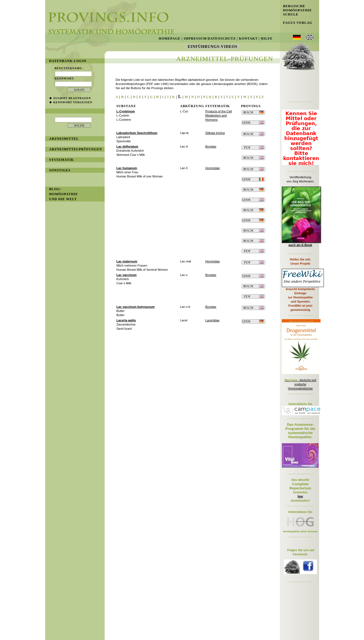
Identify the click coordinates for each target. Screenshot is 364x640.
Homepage (169, 38)
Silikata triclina (215, 133)
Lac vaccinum (127, 275)
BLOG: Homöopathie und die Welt (64, 194)
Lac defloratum (127, 146)
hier (300, 496)
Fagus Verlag (296, 23)
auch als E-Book (300, 245)
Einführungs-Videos (213, 47)
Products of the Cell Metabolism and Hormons (219, 115)
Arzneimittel (64, 139)
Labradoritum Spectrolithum (137, 133)
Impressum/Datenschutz (210, 38)
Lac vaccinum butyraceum (136, 307)
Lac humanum (127, 168)
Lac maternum (127, 261)
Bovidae (211, 146)
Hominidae (213, 168)
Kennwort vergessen (73, 102)
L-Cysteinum (126, 111)
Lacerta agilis (126, 320)
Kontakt (248, 38)
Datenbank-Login (68, 61)
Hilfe (267, 38)
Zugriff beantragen (72, 98)
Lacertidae (212, 320)
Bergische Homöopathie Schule (296, 10)
